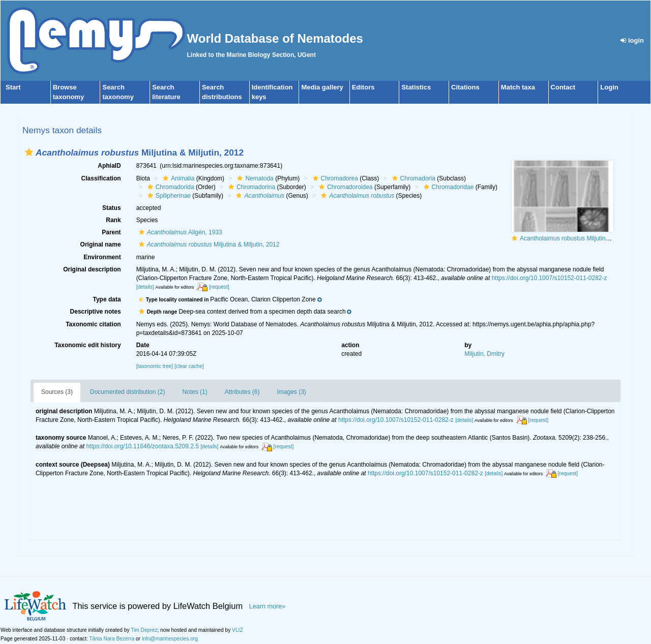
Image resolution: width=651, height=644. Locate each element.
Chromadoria (412, 178)
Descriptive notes (96, 312)
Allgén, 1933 (179, 232)
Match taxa (518, 87)
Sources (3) (57, 392)
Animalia (177, 178)
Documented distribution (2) (127, 392)
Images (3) (291, 392)
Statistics (416, 87)
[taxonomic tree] (155, 366)
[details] (145, 287)
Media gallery (322, 87)
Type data (107, 299)
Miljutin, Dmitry (484, 354)
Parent (111, 232)
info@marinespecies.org (170, 639)
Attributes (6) (242, 392)
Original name (101, 244)
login (632, 40)
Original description (92, 269)
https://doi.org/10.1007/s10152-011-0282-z (550, 278)
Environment (102, 257)
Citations (465, 87)
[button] (29, 152)
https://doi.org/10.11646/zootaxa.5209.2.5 (142, 446)
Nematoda (254, 178)
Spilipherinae (168, 196)
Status (112, 208)
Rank (113, 220)
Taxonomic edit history (87, 345)
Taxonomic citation (93, 324)
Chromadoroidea (344, 187)
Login (609, 87)
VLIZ (238, 630)
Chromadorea (334, 178)
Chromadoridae (448, 187)
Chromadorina (250, 187)
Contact (563, 87)
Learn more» (268, 606)
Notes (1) (195, 392)
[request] (219, 287)
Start (13, 87)
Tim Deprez (144, 630)
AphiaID (109, 166)
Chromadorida (170, 187)
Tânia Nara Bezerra (112, 639)
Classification (101, 178)
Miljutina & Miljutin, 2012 (208, 244)
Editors (363, 87)
